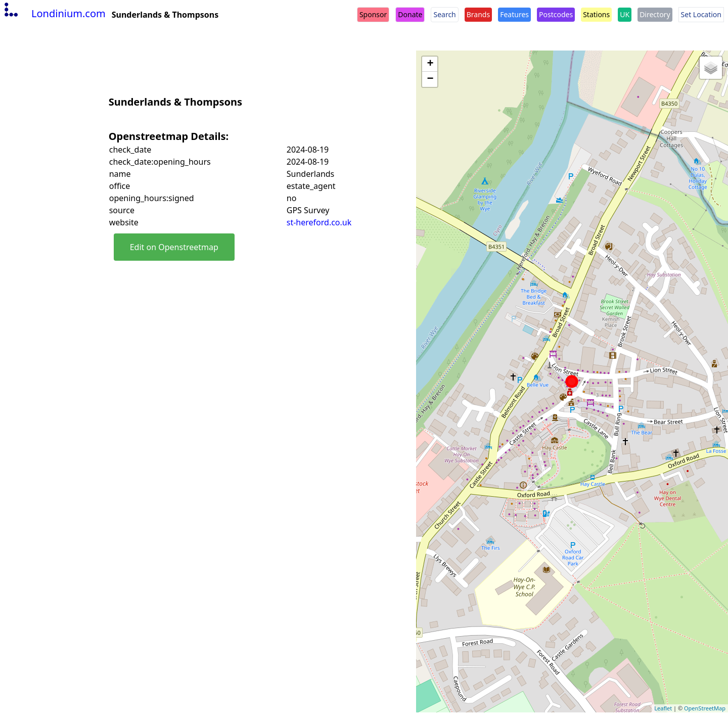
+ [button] (430, 64)
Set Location (701, 14)
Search (444, 14)
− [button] (430, 79)
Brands (478, 14)
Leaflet (663, 708)
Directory (655, 14)
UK (625, 14)
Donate (410, 14)
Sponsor (373, 14)
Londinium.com (54, 13)
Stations (596, 14)
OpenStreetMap (705, 708)
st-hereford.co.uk (319, 222)
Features (514, 14)
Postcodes (556, 14)
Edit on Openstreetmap (174, 247)
